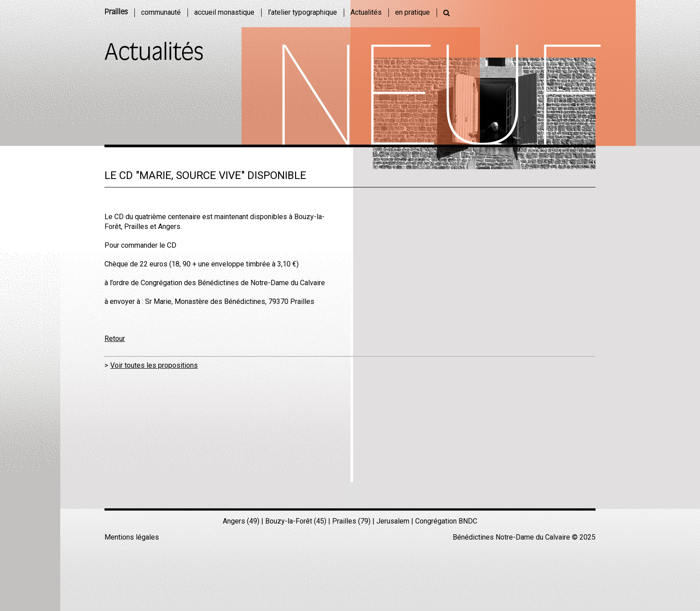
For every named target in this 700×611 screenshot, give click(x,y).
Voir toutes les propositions (154, 365)
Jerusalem (393, 521)
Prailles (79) (351, 521)
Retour (115, 339)
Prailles (116, 12)
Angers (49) (241, 521)
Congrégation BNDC (446, 521)
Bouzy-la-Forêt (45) (296, 521)
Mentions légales (132, 537)
